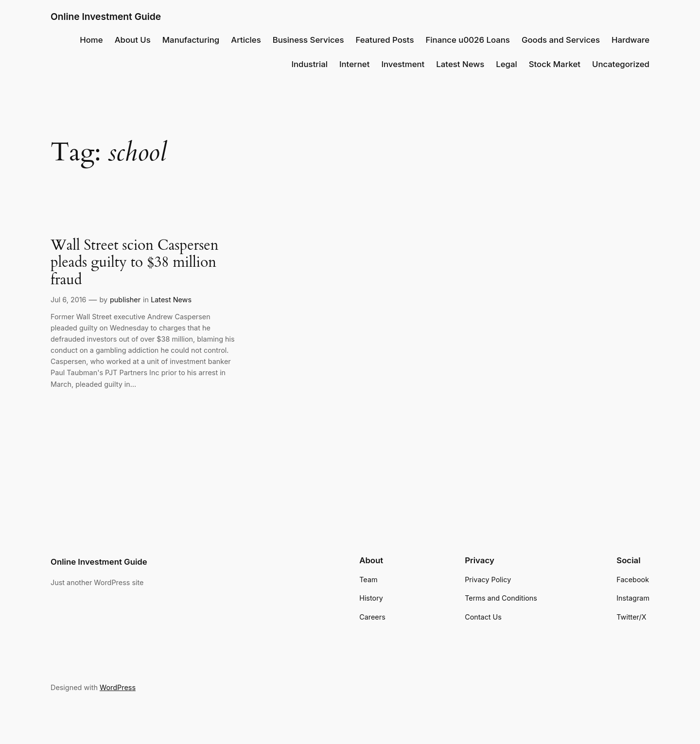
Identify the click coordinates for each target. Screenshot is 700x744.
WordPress (118, 687)
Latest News (171, 300)
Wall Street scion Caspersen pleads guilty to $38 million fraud (135, 263)
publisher (125, 300)
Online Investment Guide (106, 17)
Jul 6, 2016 (69, 300)
